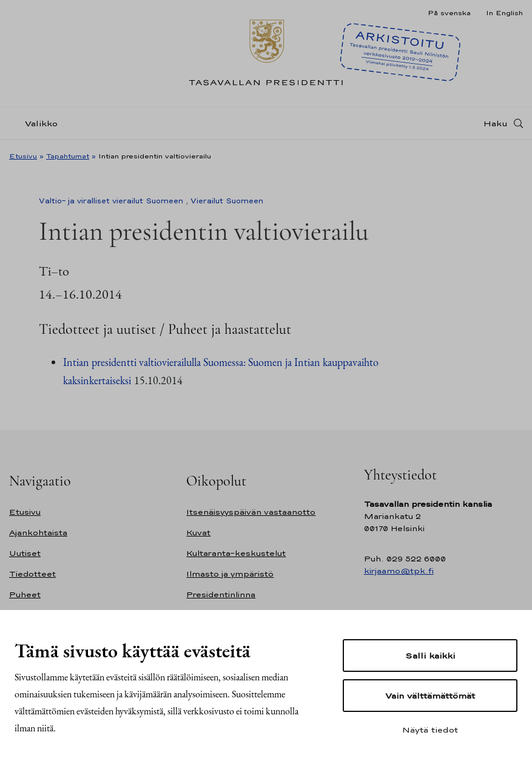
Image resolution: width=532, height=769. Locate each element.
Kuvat (198, 533)
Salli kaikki (430, 656)
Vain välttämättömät (430, 696)
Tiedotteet (32, 574)
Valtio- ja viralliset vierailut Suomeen (111, 201)
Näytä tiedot (430, 730)
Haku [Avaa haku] (496, 123)
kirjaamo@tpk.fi (399, 571)
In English (504, 13)
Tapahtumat (68, 156)
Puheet (25, 595)
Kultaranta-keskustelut (236, 553)
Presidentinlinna (221, 595)
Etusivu (23, 156)
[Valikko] (37, 124)
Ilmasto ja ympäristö (230, 574)
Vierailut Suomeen (227, 201)
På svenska (449, 13)
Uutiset (25, 553)
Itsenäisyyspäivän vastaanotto (251, 512)
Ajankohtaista (38, 533)
